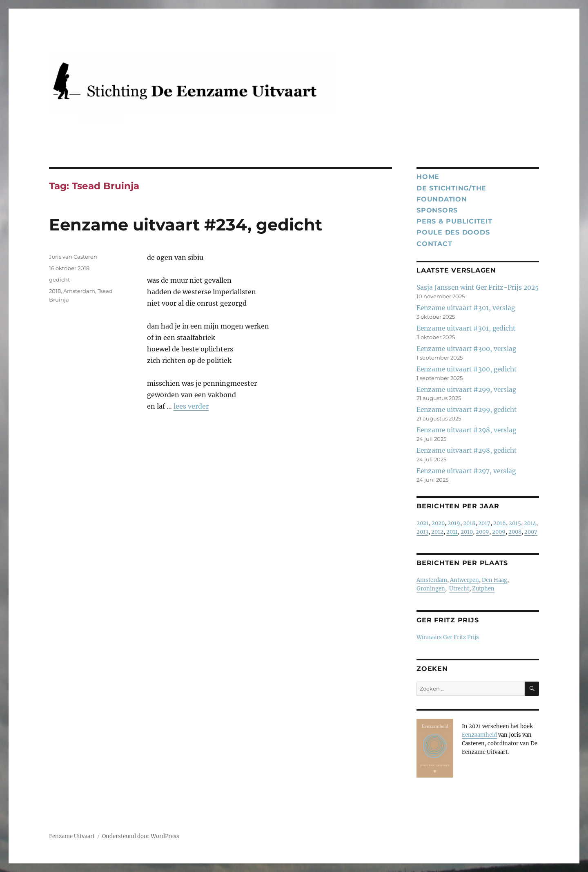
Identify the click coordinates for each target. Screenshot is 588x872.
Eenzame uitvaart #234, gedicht (186, 225)
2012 (437, 532)
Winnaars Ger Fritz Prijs (448, 637)
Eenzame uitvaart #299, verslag (466, 390)
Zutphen (483, 589)
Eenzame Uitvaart (72, 836)
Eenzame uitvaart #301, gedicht (466, 328)
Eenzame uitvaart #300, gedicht (467, 369)
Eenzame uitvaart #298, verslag (466, 430)
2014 (530, 523)
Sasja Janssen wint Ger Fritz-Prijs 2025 (478, 287)
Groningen (431, 589)
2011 (452, 532)
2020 (438, 523)
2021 (423, 523)
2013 (422, 532)
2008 (515, 532)
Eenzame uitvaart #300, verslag (466, 349)
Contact (434, 244)
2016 (500, 523)
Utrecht (459, 589)
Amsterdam (79, 291)
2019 (454, 523)
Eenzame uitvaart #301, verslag (466, 308)
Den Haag (494, 580)
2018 (55, 291)
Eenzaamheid (479, 735)
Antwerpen (464, 580)
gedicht (59, 279)
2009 (482, 532)
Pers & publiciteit (454, 221)
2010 (467, 532)
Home (428, 177)
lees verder (191, 406)
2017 (484, 523)
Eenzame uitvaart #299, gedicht (467, 410)
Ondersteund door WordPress (141, 836)
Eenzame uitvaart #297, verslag (466, 471)
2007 (531, 532)
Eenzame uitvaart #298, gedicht (467, 451)
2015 (515, 523)
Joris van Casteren (73, 257)
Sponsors (437, 210)
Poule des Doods (453, 232)
